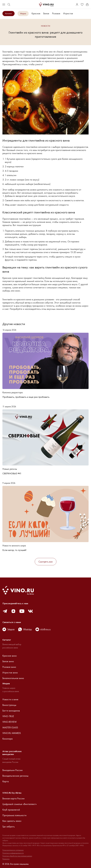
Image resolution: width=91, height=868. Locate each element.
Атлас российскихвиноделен (12, 753)
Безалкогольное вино (13, 678)
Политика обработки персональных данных (17, 856)
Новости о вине (10, 699)
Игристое (68, 13)
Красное (36, 13)
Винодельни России (13, 770)
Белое (46, 13)
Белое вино (8, 661)
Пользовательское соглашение (13, 850)
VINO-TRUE (8, 716)
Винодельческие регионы (15, 776)
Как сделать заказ (12, 821)
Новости (45, 26)
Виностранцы (9, 705)
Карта (6, 781)
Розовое (56, 13)
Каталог (9, 13)
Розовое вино (9, 667)
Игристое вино (10, 673)
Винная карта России (13, 798)
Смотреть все (46, 562)
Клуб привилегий (11, 810)
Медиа (23, 13)
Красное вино (10, 656)
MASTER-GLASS (10, 727)
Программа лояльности (14, 815)
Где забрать (9, 827)
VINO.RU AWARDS (12, 733)
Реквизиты (6, 859)
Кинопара (8, 739)
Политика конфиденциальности (13, 853)
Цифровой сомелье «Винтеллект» (20, 804)
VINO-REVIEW (10, 722)
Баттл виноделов (11, 711)
